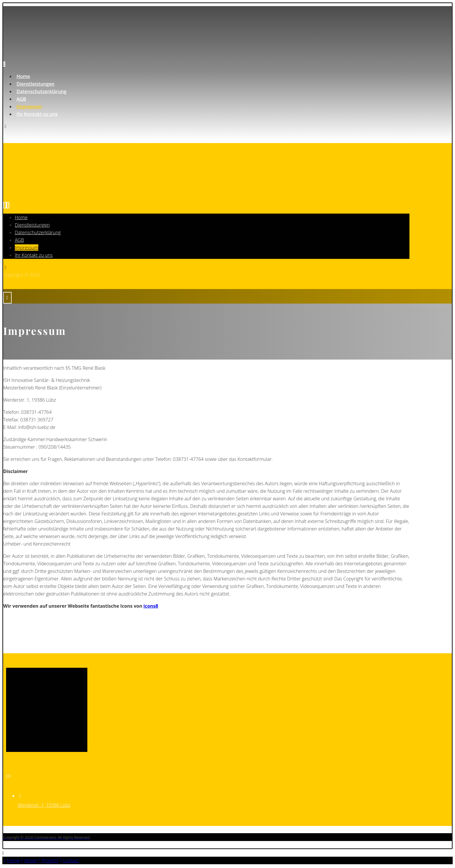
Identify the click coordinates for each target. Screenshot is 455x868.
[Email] (7, 776)
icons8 (151, 606)
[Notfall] (10, 776)
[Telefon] (9, 776)
